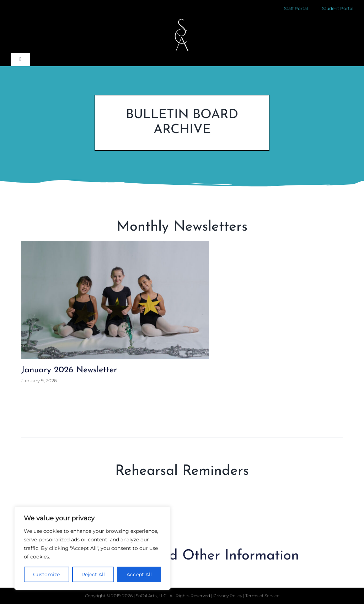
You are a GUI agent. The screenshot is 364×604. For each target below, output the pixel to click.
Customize (46, 574)
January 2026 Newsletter (69, 370)
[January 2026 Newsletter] (115, 300)
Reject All (93, 574)
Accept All (139, 574)
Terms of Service (262, 596)
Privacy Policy (228, 596)
